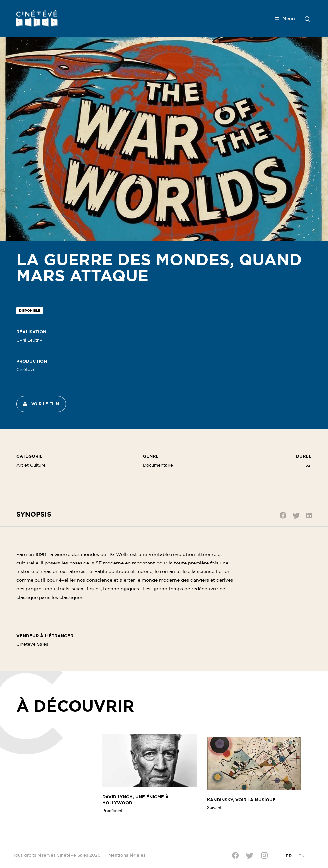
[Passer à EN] (302, 856)
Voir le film (45, 404)
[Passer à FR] (289, 856)
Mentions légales (127, 855)
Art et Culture (31, 465)
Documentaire (158, 465)
